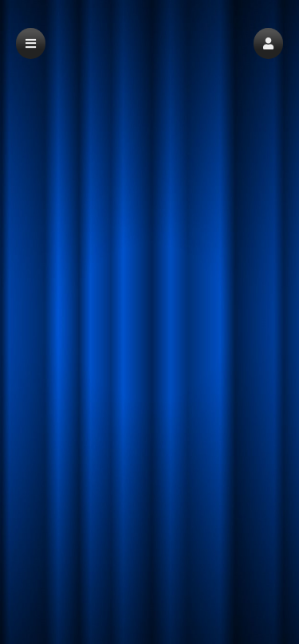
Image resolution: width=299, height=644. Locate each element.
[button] (268, 43)
